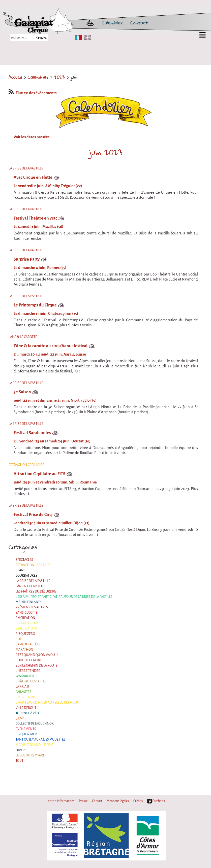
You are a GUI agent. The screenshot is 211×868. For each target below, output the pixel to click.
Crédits (138, 801)
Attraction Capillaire (33, 565)
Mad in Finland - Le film (34, 745)
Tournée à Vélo (28, 713)
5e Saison (22, 392)
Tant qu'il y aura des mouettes (41, 740)
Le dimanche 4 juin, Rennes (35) (40, 268)
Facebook (156, 801)
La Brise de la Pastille (33, 581)
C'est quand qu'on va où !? (37, 655)
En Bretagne (26, 697)
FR (77, 38)
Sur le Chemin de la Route (37, 666)
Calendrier (112, 23)
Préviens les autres (32, 607)
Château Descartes (31, 681)
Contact (139, 23)
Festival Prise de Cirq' (33, 515)
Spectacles (24, 560)
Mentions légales (118, 801)
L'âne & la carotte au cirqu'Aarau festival (51, 346)
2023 (59, 77)
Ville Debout (26, 708)
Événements (26, 729)
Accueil (15, 77)
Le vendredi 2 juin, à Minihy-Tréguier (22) (48, 186)
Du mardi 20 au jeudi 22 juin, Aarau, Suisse (50, 354)
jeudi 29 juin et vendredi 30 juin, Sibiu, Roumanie (55, 482)
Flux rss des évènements (33, 93)
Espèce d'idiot (27, 629)
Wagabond (25, 676)
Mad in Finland (28, 602)
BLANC (21, 570)
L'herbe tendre (28, 671)
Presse (83, 801)
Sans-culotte (27, 613)
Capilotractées (28, 644)
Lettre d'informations (60, 801)
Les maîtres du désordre (36, 592)
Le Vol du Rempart (30, 755)
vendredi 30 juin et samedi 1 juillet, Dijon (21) (52, 523)
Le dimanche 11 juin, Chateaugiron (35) (46, 314)
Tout (20, 761)
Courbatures (26, 576)
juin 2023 (106, 152)
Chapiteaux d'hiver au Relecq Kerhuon (48, 703)
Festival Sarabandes (32, 433)
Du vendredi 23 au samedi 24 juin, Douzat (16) (52, 441)
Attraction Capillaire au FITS (39, 474)
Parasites (23, 692)
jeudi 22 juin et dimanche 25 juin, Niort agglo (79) (55, 400)
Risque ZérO (25, 634)
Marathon (24, 650)
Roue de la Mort (29, 660)
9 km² (20, 718)
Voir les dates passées (32, 137)
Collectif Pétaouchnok (35, 724)
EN (86, 38)
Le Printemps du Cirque (35, 305)
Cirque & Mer (26, 734)
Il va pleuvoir (27, 623)
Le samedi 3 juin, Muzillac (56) (38, 227)
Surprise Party (27, 259)
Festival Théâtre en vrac (35, 218)
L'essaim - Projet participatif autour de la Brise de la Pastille (64, 597)
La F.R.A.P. (22, 687)
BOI (18, 639)
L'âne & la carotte (30, 586)
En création (25, 618)
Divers (21, 750)
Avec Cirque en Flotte (33, 177)
